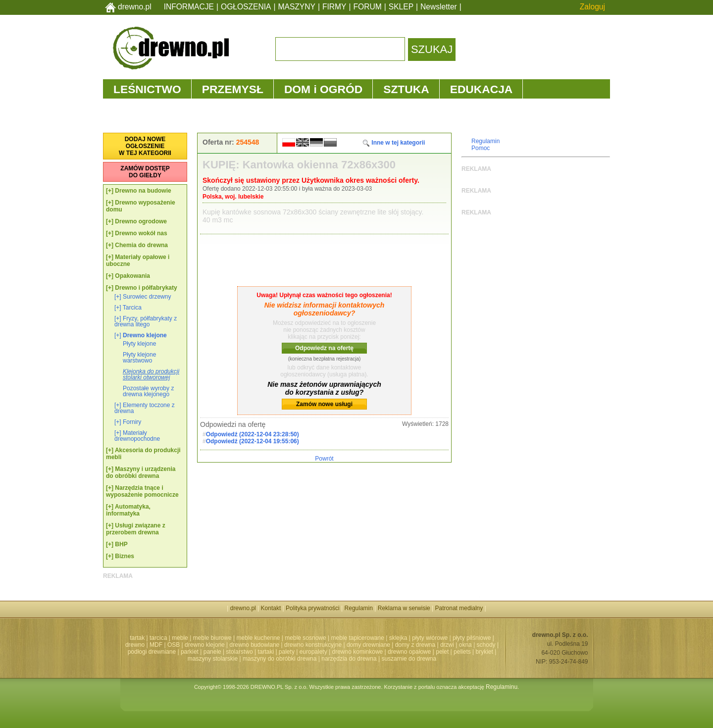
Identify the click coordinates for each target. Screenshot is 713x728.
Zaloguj (592, 7)
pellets (462, 652)
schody (486, 645)
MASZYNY (297, 7)
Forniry (132, 422)
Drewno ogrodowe (141, 221)
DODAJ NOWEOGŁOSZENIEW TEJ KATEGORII (145, 146)
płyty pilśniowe (472, 638)
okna (465, 645)
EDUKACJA (482, 89)
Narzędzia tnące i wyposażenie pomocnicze (142, 491)
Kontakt (271, 608)
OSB (174, 645)
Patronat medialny (459, 608)
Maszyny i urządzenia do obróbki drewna (141, 472)
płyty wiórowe (430, 638)
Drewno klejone (145, 335)
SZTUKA (406, 89)
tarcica (158, 638)
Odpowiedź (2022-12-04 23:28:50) (253, 434)
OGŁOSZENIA (246, 7)
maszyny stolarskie (213, 659)
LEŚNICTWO (147, 89)
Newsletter (439, 7)
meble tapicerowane (357, 638)
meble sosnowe (305, 638)
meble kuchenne (258, 638)
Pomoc (481, 148)
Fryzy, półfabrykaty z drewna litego (146, 321)
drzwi (447, 645)
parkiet (190, 652)
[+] (110, 191)
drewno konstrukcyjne (313, 645)
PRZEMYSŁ (233, 89)
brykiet (484, 652)
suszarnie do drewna (409, 659)
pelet (442, 652)
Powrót (324, 459)
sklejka (398, 638)
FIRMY (334, 7)
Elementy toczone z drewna (145, 408)
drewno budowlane (255, 645)
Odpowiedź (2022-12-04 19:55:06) (253, 441)
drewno (135, 645)
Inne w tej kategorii (393, 143)
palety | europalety (303, 652)
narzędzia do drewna (349, 659)
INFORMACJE (189, 7)
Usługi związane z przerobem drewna (136, 529)
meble (180, 638)
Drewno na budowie (143, 191)
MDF (156, 645)
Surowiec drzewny (147, 297)
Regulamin (485, 141)
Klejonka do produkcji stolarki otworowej (151, 374)
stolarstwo (240, 652)
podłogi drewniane (152, 652)
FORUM (368, 7)
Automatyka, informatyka (128, 510)
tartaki (266, 652)
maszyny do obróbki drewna (280, 659)
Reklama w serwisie (404, 608)
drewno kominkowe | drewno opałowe (382, 652)
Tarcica (132, 308)
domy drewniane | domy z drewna (391, 645)
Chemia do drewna (141, 245)
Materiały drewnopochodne (137, 436)
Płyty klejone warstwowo (139, 358)
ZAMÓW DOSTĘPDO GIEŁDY (145, 172)
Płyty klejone (139, 344)
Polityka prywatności (313, 608)
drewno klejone (205, 645)
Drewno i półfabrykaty (146, 288)
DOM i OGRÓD (323, 89)
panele (212, 652)
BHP (121, 544)
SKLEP (401, 7)
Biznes (125, 556)
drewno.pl (135, 7)
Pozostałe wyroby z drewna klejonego (148, 391)
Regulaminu (502, 687)
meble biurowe (212, 638)
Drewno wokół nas (141, 233)
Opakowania (132, 276)
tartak (137, 638)
